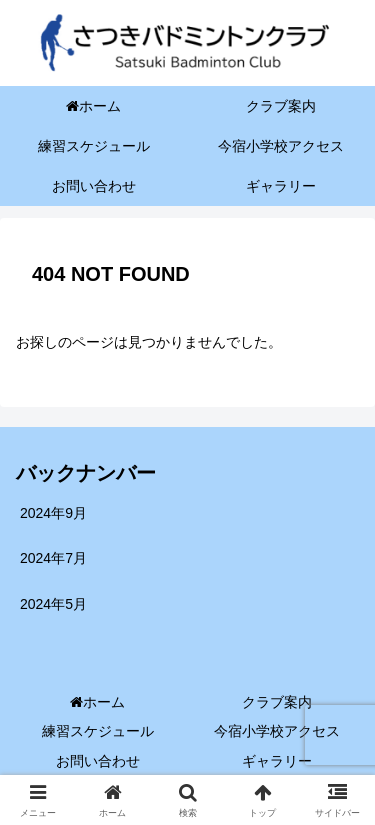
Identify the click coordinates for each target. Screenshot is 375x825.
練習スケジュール (98, 731)
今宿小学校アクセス (277, 731)
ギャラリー (277, 761)
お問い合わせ (98, 761)
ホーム (97, 702)
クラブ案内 (277, 702)
